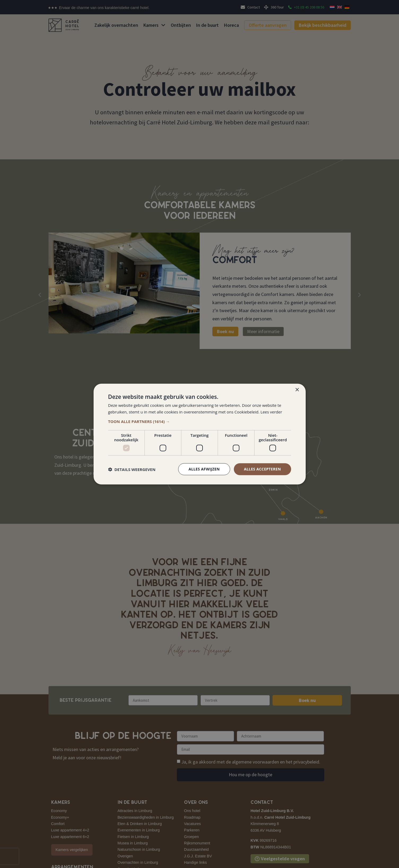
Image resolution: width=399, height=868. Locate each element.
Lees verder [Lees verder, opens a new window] (271, 412)
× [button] (297, 390)
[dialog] (199, 434)
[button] (200, 421)
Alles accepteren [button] (262, 469)
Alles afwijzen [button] (204, 469)
